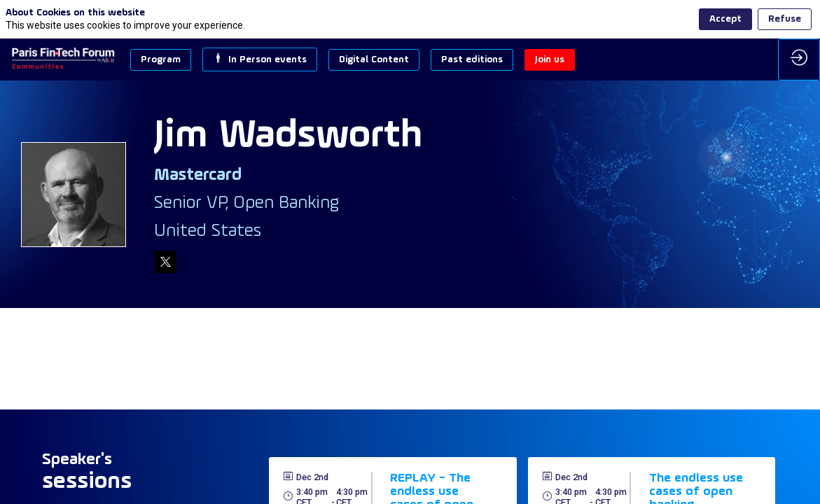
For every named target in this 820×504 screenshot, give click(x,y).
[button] (161, 60)
